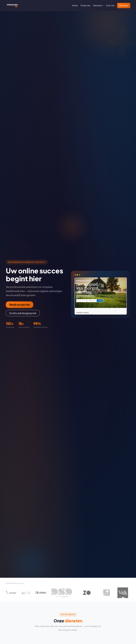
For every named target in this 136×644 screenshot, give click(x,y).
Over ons (110, 5)
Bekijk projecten (20, 305)
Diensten (97, 5)
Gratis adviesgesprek (23, 313)
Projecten (86, 5)
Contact (124, 5)
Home (75, 5)
